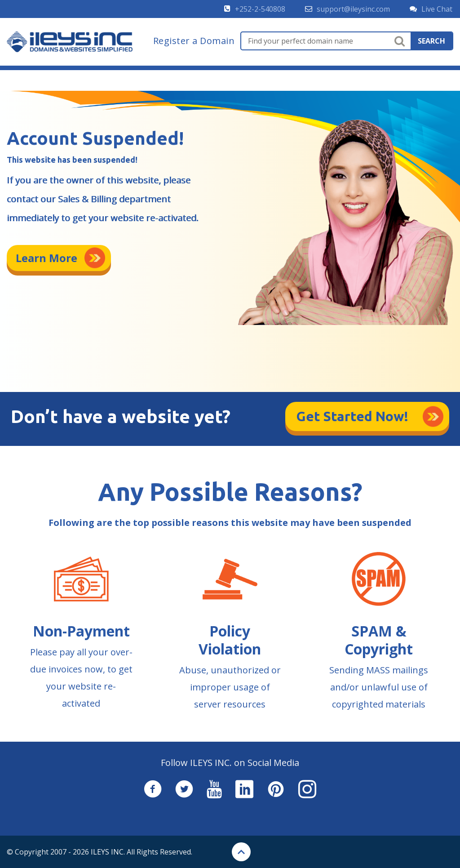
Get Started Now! (352, 416)
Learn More (46, 258)
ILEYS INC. (108, 852)
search (431, 41)
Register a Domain (194, 41)
